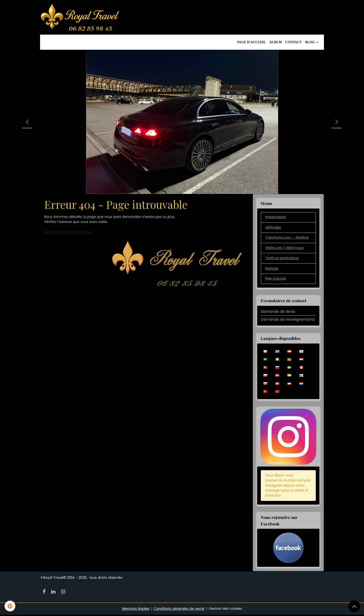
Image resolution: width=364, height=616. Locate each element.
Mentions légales (135, 610)
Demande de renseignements (288, 321)
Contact (293, 43)
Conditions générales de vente (179, 610)
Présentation (276, 218)
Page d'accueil (251, 43)
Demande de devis (278, 313)
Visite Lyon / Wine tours (285, 249)
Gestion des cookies (226, 610)
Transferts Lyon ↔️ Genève (287, 239)
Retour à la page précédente (68, 233)
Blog (310, 43)
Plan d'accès (276, 280)
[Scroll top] (354, 606)
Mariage (272, 270)
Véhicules (273, 228)
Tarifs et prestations (282, 259)
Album (275, 43)
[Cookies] (10, 606)
